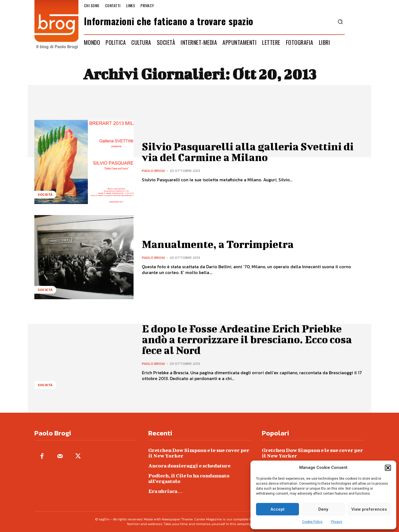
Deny (323, 509)
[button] (388, 468)
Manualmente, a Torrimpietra (219, 244)
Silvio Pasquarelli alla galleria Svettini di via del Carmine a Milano (249, 152)
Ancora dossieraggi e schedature (189, 466)
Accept (277, 509)
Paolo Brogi (153, 170)
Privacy (337, 522)
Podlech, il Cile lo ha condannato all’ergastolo (189, 478)
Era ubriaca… (166, 491)
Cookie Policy (312, 522)
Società (45, 195)
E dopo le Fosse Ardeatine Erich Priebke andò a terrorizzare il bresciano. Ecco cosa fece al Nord (249, 339)
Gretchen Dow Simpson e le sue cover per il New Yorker (199, 453)
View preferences (369, 509)
